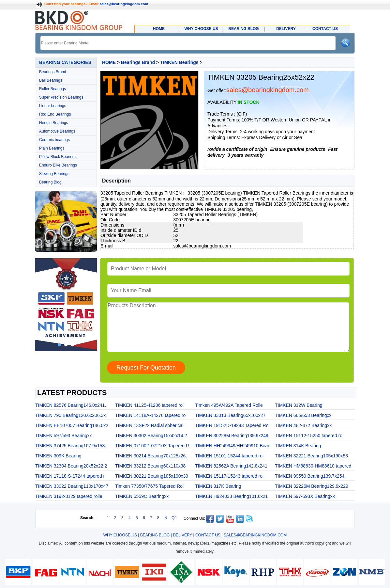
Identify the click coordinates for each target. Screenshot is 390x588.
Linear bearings (53, 106)
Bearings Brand (53, 72)
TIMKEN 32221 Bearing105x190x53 (311, 456)
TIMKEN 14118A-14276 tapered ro (150, 415)
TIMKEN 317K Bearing (218, 486)
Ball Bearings (51, 80)
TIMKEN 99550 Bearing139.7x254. (310, 476)
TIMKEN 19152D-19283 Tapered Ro (232, 425)
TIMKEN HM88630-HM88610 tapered (313, 466)
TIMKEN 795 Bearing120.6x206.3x (70, 415)
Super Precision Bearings (61, 97)
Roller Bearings (52, 89)
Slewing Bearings (54, 174)
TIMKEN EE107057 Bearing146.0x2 (72, 425)
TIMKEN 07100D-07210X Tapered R (152, 446)
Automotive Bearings (57, 131)
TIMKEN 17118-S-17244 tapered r (70, 476)
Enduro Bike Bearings (58, 165)
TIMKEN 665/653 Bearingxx (303, 415)
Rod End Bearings (55, 114)
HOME (109, 62)
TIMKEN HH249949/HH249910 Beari (233, 446)
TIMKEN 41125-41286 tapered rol (149, 405)
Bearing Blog (50, 182)
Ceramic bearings (54, 140)
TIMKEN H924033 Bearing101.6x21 (231, 496)
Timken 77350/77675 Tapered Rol (149, 486)
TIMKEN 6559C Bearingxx (142, 496)
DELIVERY (182, 535)
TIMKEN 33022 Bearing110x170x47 (72, 486)
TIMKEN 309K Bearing (58, 456)
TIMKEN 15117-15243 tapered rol (229, 476)
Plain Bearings (52, 148)
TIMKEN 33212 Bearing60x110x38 (150, 466)
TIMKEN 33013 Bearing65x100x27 (230, 415)
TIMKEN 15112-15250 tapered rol (309, 436)
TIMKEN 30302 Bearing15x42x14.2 (151, 436)
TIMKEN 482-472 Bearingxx (303, 425)
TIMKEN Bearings (179, 62)
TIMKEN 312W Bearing (299, 405)
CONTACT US (208, 535)
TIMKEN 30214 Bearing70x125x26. (151, 456)
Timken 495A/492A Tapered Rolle (229, 405)
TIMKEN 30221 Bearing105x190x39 (152, 476)
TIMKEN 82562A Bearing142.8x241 (231, 466)
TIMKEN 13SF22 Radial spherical (149, 425)
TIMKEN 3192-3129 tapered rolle (69, 496)
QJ (174, 518)
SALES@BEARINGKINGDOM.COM (255, 535)
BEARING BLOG (155, 535)
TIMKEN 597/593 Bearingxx (64, 436)
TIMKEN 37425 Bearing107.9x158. (71, 446)
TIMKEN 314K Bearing (298, 446)
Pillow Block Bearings (58, 157)
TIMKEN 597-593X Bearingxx (305, 496)
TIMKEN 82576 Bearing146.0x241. (71, 405)
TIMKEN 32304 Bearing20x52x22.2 (71, 466)
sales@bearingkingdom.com (124, 4)
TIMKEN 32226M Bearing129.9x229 (312, 486)
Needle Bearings (54, 123)
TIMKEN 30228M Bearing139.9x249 (232, 436)
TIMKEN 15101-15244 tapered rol (229, 456)
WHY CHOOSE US (120, 535)
